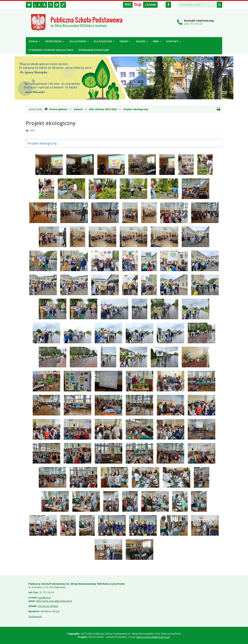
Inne (157, 41)
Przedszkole (55, 41)
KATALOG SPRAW (48, 606)
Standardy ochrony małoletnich (51, 50)
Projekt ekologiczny (136, 109)
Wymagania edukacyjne (94, 50)
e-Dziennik (150, 4)
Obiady (125, 41)
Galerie (142, 41)
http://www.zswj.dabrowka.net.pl (54, 601)
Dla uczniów (79, 41)
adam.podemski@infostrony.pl (153, 637)
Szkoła (34, 41)
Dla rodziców (104, 41)
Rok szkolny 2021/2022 (103, 109)
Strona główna (56, 109)
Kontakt (174, 41)
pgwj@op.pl (44, 598)
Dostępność (35, 616)
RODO (128, 4)
